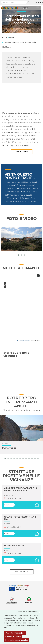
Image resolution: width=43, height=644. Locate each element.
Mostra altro (22, 572)
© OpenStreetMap (24, 341)
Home (5, 37)
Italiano (38, 2)
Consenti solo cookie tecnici (30, 611)
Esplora (12, 37)
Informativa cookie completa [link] (17, 640)
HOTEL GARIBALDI (14, 546)
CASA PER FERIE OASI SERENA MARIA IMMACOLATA (21, 489)
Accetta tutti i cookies (15, 633)
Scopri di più (22, 152)
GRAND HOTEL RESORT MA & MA (20, 518)
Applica (29, 2)
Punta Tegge (9, 448)
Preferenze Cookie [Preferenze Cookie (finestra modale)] (13, 636)
